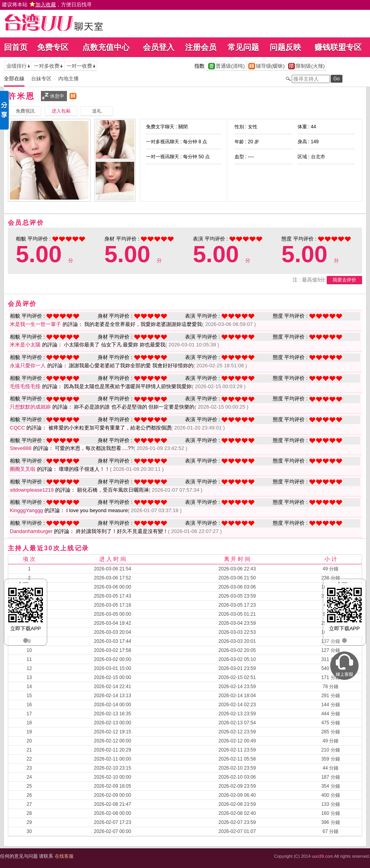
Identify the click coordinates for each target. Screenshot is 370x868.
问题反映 (285, 47)
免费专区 (53, 47)
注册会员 (201, 47)
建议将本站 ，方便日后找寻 (47, 5)
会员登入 (159, 47)
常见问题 (243, 47)
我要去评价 (344, 280)
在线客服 (64, 856)
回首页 (16, 47)
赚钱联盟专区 (338, 47)
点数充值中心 (106, 47)
